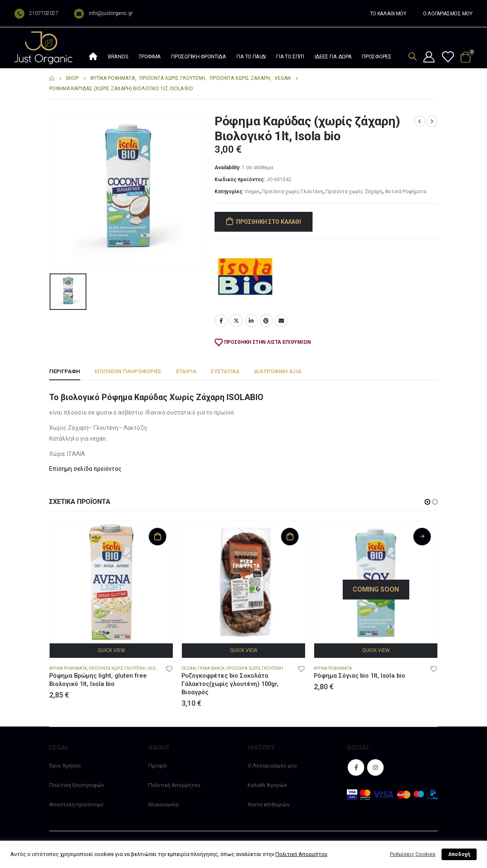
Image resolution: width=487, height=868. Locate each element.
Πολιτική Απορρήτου (174, 785)
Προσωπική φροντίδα (199, 56)
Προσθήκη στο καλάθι (269, 222)
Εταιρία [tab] (186, 371)
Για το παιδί (251, 56)
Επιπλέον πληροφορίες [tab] (128, 371)
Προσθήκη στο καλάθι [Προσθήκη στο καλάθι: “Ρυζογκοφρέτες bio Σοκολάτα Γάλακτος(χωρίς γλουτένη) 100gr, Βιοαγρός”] (290, 537)
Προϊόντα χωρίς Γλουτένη (293, 192)
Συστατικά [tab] (225, 371)
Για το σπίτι (290, 56)
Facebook (221, 321)
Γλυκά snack (211, 668)
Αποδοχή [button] (459, 854)
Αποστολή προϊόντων (76, 804)
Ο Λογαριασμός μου (272, 766)
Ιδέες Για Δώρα (333, 56)
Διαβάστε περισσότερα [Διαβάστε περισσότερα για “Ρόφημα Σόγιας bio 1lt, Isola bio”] (422, 537)
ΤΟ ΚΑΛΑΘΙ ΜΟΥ (388, 14)
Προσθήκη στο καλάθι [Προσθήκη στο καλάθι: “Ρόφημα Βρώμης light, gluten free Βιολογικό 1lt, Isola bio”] (158, 537)
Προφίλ (158, 766)
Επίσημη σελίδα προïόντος (85, 469)
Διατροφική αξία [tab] (278, 371)
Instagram (375, 767)
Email (281, 321)
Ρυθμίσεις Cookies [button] (413, 854)
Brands (118, 56)
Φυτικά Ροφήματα (406, 192)
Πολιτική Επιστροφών (76, 785)
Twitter (236, 321)
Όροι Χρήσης (65, 766)
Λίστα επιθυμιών (269, 804)
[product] (111, 583)
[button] (427, 502)
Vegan (252, 192)
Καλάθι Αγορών (267, 785)
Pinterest (266, 321)
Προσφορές (376, 56)
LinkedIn (251, 321)
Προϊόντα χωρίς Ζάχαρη (354, 192)
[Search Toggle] (413, 56)
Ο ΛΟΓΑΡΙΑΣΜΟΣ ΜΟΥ (448, 14)
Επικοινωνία (164, 804)
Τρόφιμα (150, 56)
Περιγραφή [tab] (65, 371)
